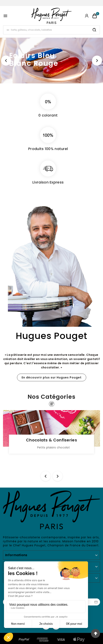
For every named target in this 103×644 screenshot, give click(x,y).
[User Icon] (87, 16)
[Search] (94, 30)
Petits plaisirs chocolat (53, 447)
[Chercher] (46, 30)
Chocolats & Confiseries (51, 440)
